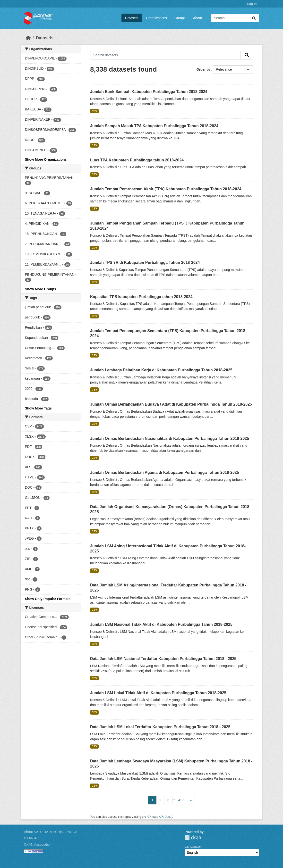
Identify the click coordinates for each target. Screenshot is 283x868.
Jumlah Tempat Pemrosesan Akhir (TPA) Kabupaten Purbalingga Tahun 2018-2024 (166, 189)
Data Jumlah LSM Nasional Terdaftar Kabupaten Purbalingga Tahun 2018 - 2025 (163, 659)
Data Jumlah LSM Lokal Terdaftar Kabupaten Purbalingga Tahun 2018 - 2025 (160, 727)
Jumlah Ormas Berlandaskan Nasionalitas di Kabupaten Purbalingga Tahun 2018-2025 (170, 438)
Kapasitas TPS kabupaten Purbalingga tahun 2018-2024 (141, 297)
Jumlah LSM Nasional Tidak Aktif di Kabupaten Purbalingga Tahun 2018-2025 (161, 624)
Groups (180, 18)
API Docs (165, 817)
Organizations (156, 18)
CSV (94, 111)
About (198, 18)
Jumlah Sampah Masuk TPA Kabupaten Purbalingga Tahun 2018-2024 (154, 126)
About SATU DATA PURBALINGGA (51, 832)
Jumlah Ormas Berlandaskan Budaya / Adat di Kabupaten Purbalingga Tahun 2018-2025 (171, 404)
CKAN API (32, 838)
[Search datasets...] (235, 18)
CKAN (193, 838)
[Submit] (254, 18)
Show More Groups (41, 289)
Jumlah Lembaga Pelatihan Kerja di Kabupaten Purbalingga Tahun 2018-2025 (161, 370)
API (149, 817)
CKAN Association (38, 844)
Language (193, 846)
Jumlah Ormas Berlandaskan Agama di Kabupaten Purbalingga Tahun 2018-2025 (165, 472)
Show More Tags (38, 408)
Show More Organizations (46, 159)
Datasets (132, 18)
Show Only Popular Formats (48, 599)
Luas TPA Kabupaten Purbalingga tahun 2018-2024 (137, 160)
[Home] (28, 38)
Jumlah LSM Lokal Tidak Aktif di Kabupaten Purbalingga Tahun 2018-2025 (158, 693)
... (174, 798)
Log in (252, 4)
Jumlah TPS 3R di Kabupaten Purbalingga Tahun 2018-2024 (145, 263)
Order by (204, 69)
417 (181, 800)
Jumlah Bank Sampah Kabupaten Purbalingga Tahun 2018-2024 (149, 92)
